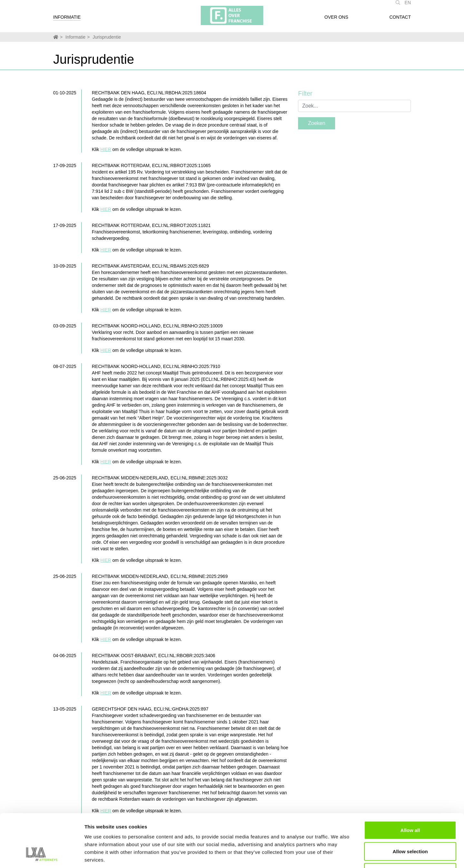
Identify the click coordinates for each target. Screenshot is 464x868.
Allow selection (410, 805)
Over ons (336, 20)
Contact (400, 20)
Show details (338, 855)
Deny (410, 826)
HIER (106, 149)
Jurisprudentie (107, 37)
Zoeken (317, 123)
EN (408, 6)
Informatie (67, 20)
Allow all (410, 783)
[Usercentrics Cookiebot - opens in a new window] (42, 855)
